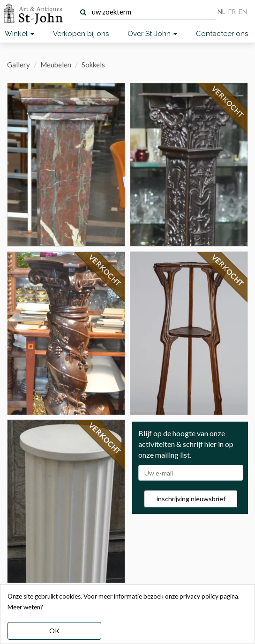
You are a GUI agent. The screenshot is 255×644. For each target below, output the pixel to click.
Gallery (19, 65)
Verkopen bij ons (81, 34)
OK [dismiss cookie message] (54, 631)
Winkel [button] (19, 34)
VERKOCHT (105, 271)
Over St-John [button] (152, 34)
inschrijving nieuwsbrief (191, 499)
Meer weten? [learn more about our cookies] (25, 607)
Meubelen (56, 65)
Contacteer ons (222, 34)
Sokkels (93, 65)
